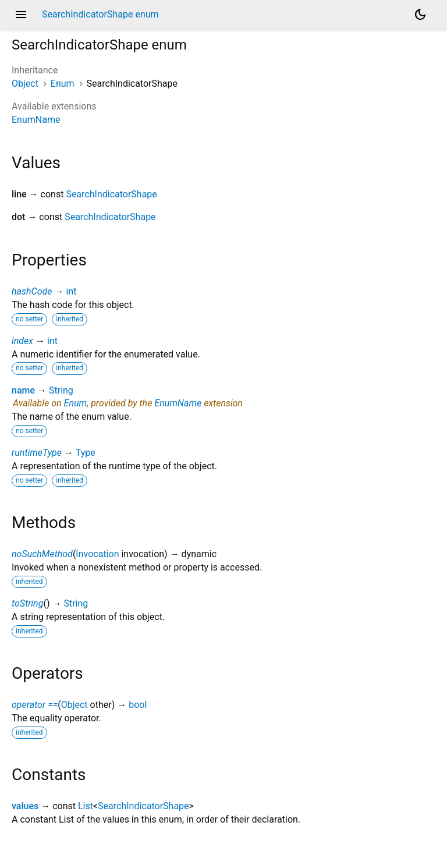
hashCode (32, 291)
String (61, 390)
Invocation (97, 554)
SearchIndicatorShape (111, 194)
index (22, 341)
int (71, 291)
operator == (35, 705)
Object (25, 84)
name (23, 390)
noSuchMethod (42, 554)
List (86, 806)
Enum (63, 84)
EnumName (36, 120)
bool (138, 705)
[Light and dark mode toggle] (420, 15)
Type (86, 453)
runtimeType (37, 453)
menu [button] (21, 15)
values (25, 806)
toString (27, 603)
